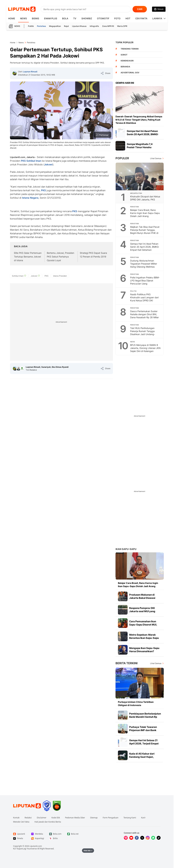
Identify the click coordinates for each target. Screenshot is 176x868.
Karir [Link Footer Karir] (143, 818)
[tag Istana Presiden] (60, 276)
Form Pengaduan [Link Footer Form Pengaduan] (110, 818)
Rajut (66, 26)
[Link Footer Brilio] (56, 838)
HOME (12, 18)
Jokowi (48, 164)
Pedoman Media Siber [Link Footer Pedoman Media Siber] (75, 818)
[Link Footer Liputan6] (27, 806)
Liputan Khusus (79, 26)
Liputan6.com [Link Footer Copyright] (36, 846)
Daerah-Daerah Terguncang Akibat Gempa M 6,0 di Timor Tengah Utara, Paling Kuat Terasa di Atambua (139, 120)
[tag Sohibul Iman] (19, 276)
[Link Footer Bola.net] (74, 834)
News (23, 18)
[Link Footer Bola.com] (56, 834)
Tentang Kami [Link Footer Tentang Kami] (130, 818)
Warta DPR (122, 26)
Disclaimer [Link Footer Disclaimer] (42, 818)
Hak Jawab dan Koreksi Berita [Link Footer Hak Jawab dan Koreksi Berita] (48, 822)
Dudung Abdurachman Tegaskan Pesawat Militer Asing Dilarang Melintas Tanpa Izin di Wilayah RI (144, 265)
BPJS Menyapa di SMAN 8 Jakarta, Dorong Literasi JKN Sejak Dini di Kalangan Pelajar (145, 350)
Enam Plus (51, 18)
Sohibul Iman (34, 161)
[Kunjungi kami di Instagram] (148, 838)
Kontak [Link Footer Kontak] (16, 818)
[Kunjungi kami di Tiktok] (159, 838)
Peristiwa (41, 26)
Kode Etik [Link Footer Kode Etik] (56, 818)
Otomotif (103, 18)
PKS (23, 161)
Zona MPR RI (108, 26)
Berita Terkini (127, 663)
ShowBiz (87, 18)
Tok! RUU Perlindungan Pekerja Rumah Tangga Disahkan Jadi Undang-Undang (143, 333)
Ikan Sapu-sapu (126, 549)
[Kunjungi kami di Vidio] (126, 838)
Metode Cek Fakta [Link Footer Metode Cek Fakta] (21, 822)
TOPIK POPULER (124, 42)
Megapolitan (55, 26)
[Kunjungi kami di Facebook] (137, 838)
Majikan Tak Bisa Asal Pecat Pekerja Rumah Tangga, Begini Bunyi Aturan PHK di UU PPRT (145, 231)
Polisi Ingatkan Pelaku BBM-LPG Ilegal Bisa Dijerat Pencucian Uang (145, 281)
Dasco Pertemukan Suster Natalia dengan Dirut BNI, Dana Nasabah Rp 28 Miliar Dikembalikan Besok (144, 316)
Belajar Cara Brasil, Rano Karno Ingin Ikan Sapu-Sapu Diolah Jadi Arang (145, 213)
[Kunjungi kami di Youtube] (131, 838)
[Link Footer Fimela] (20, 838)
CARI (140, 9)
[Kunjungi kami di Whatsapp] (153, 838)
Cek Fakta (141, 18)
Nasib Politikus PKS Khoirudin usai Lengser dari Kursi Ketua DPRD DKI (144, 297)
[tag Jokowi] (35, 276)
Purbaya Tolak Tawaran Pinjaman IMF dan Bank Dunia (143, 730)
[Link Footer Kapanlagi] (38, 838)
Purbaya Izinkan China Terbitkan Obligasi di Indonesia (136, 704)
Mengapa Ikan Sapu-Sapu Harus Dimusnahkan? (144, 650)
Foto (117, 18)
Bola (65, 18)
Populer (122, 158)
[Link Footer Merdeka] (38, 834)
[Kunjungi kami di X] (142, 838)
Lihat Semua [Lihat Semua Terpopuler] (156, 158)
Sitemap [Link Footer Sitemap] (94, 818)
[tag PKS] (46, 276)
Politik (31, 26)
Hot (128, 18)
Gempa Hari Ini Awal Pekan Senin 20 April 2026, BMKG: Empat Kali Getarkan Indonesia (145, 248)
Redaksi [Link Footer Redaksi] (28, 818)
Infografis (94, 26)
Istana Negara (30, 198)
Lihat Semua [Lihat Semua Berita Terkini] (156, 663)
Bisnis (35, 18)
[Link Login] (159, 9)
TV (75, 18)
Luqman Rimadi (30, 72)
